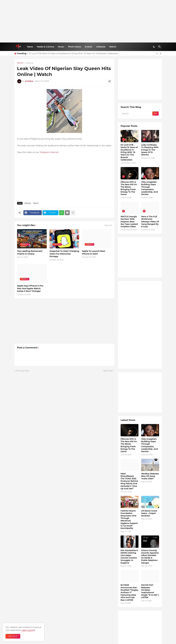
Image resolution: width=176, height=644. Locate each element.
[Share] (109, 81)
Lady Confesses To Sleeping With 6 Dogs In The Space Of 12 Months (150, 150)
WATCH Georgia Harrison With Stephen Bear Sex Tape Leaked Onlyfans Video (129, 222)
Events (89, 47)
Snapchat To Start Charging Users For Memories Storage (64, 254)
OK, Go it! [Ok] (13, 636)
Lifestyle (101, 47)
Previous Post (23, 371)
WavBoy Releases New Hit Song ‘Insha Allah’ (150, 476)
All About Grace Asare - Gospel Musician (149, 513)
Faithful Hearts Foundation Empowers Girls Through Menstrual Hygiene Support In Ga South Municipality (129, 519)
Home (20, 63)
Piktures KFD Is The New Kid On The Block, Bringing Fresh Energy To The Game (129, 188)
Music (61, 47)
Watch (113, 47)
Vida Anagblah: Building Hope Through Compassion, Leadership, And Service (150, 188)
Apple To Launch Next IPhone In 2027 (94, 252)
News (30, 47)
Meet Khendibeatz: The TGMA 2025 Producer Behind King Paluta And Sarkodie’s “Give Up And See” (129, 481)
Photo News (75, 47)
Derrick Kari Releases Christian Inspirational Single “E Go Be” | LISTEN (150, 591)
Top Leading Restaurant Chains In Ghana (30, 252)
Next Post (108, 371)
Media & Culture (45, 47)
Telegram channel (49, 152)
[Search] (159, 47)
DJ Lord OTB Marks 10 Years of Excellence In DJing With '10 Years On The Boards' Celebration (74, 53)
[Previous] (157, 53)
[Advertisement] (88, 21)
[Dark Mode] (154, 47)
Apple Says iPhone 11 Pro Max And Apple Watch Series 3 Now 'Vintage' (30, 288)
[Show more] (73, 213)
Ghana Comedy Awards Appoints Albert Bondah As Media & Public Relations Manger (150, 557)
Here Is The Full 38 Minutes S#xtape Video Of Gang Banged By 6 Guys (150, 222)
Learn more (27, 630)
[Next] (160, 53)
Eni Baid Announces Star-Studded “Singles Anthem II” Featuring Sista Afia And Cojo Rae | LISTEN (129, 592)
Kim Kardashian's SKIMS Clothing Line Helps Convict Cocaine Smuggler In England (129, 557)
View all (108, 225)
